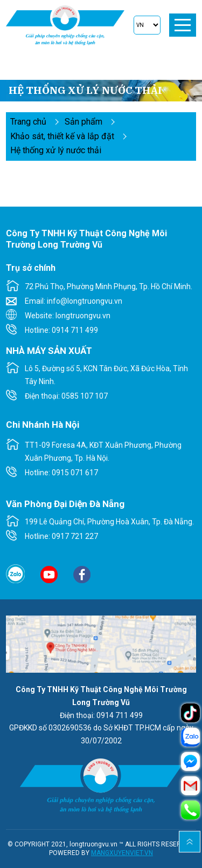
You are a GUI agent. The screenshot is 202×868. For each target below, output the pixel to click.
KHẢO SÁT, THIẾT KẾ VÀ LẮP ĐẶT (62, 136)
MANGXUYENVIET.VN (122, 853)
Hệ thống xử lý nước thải (56, 150)
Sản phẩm (83, 122)
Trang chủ (28, 122)
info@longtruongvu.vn (85, 301)
